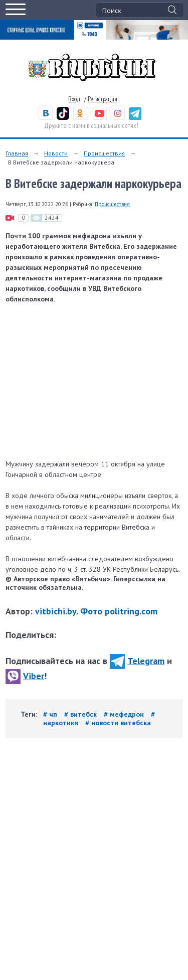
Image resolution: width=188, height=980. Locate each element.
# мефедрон (125, 714)
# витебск (81, 714)
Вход (74, 99)
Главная (17, 153)
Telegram (137, 661)
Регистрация (103, 99)
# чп (51, 714)
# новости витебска (118, 723)
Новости (56, 153)
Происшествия (104, 153)
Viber (25, 676)
